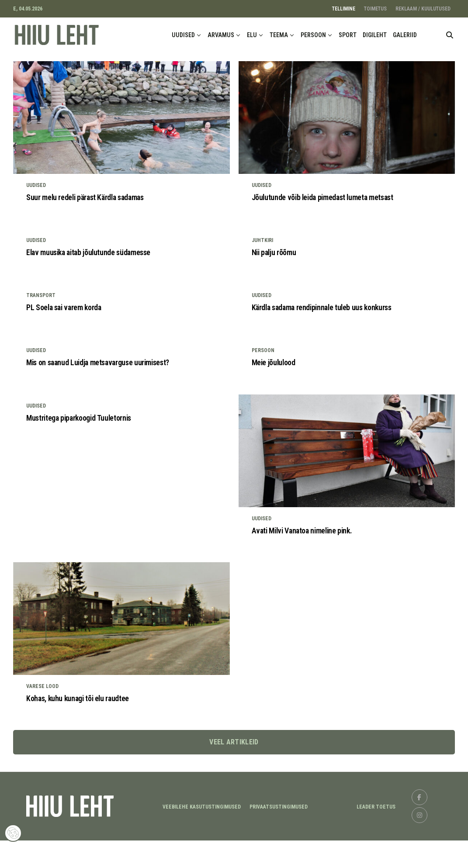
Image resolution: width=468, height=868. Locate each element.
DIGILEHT (375, 35)
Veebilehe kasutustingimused (202, 834)
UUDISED (183, 35)
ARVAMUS (221, 35)
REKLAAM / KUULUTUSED (423, 9)
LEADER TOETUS (376, 834)
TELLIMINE (344, 9)
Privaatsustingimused (279, 834)
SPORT (348, 35)
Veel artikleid (234, 769)
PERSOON (313, 35)
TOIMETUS (375, 9)
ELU (252, 35)
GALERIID (405, 35)
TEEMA (279, 35)
